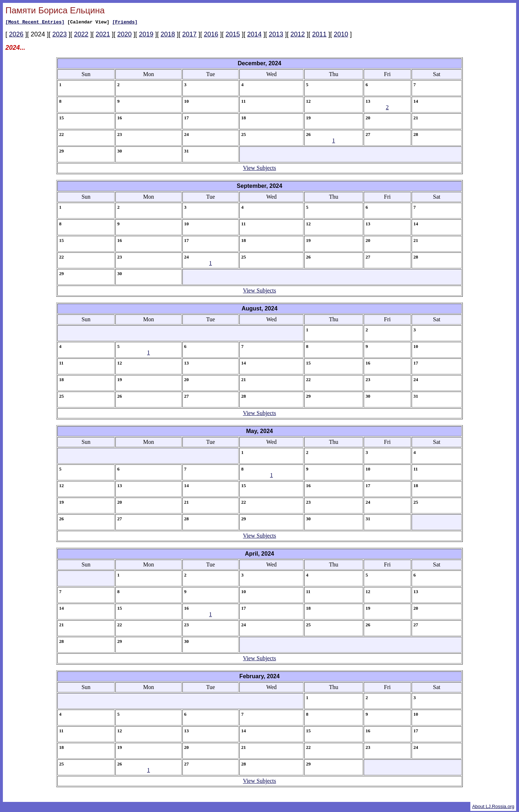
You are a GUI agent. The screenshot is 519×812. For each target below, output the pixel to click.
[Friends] (125, 23)
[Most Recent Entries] (35, 23)
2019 (146, 35)
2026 (16, 35)
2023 (59, 35)
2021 (103, 35)
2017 (190, 35)
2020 (124, 35)
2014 (254, 35)
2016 (211, 35)
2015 (233, 35)
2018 (168, 35)
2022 (81, 35)
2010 (341, 35)
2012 (298, 35)
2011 (319, 35)
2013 (276, 35)
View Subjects (259, 169)
